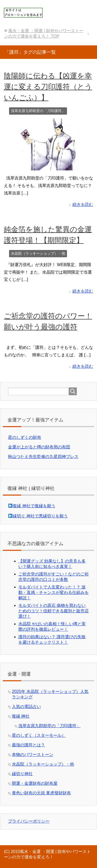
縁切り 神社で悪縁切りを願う (40, 516)
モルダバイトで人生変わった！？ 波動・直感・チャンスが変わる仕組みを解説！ (54, 592)
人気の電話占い (26, 707)
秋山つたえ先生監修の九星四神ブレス (43, 457)
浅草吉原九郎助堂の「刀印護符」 (38, 111)
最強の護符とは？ (28, 745)
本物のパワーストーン (33, 755)
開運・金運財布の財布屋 (35, 783)
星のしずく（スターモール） (39, 735)
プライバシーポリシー (29, 821)
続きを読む (83, 204)
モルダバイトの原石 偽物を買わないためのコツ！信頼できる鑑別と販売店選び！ (54, 611)
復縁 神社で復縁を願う (34, 506)
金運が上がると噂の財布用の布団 (39, 447)
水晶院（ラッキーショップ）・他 (38, 253)
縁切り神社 (22, 774)
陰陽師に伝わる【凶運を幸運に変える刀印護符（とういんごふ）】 (48, 87)
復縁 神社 (21, 716)
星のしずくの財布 (25, 437)
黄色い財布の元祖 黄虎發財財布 (41, 793)
